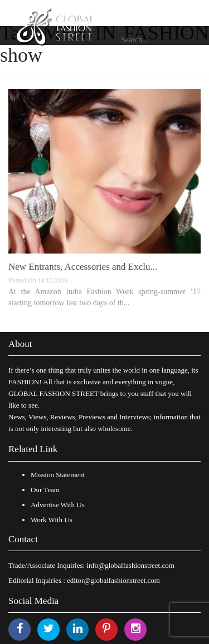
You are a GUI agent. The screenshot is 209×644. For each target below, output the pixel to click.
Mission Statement (58, 475)
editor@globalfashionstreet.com (113, 580)
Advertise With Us (58, 505)
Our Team (45, 490)
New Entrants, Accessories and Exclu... (83, 267)
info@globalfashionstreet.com (130, 565)
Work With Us (52, 520)
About (20, 344)
